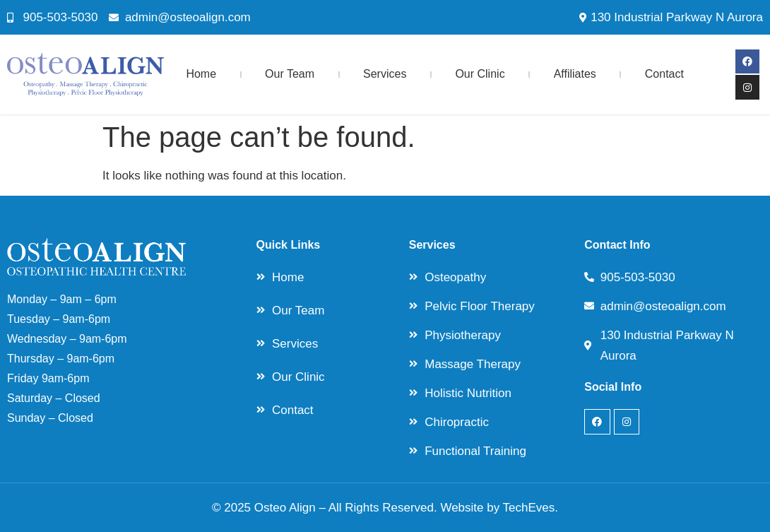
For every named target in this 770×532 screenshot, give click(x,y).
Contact (664, 74)
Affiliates (575, 74)
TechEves (529, 508)
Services (385, 74)
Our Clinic (480, 74)
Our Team (290, 74)
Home (201, 74)
